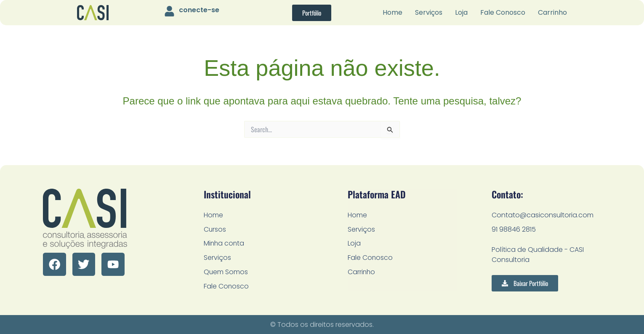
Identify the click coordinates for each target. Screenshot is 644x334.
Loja (461, 12)
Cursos (215, 229)
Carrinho (552, 12)
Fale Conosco (503, 12)
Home (393, 12)
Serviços (429, 12)
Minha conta (225, 243)
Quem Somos (226, 272)
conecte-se (199, 10)
